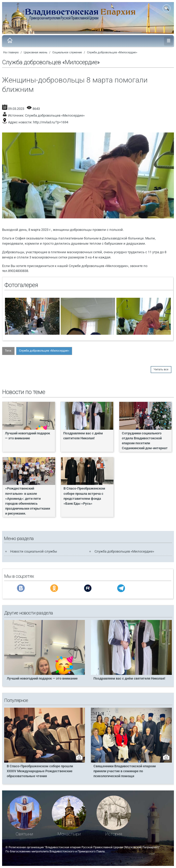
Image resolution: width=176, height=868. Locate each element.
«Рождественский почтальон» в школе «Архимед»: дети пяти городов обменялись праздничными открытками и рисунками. (28, 501)
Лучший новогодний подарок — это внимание (27, 436)
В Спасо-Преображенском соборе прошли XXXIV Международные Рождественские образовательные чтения (40, 771)
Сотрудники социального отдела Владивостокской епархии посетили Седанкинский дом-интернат (145, 441)
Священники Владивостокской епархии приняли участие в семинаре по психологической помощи (125, 771)
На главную (11, 52)
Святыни (24, 834)
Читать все (161, 369)
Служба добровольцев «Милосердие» (112, 52)
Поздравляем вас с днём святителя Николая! (83, 436)
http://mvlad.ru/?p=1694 (51, 122)
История (114, 834)
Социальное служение (67, 52)
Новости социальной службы (34, 551)
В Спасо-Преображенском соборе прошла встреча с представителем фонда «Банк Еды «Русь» (84, 496)
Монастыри (69, 834)
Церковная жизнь (36, 52)
